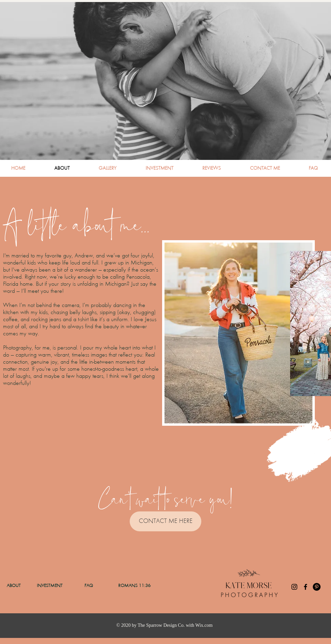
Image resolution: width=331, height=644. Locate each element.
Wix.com (204, 625)
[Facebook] (305, 587)
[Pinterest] (317, 587)
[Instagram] (294, 587)
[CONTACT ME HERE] (165, 521)
